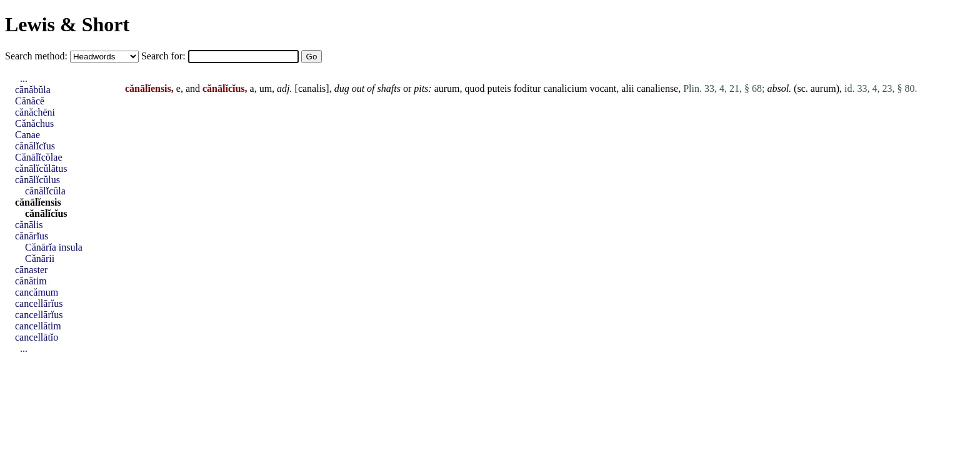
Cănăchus (34, 123)
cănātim (31, 281)
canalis (312, 88)
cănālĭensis (38, 202)
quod (475, 88)
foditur (527, 88)
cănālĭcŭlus (37, 180)
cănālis (29, 225)
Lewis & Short (67, 24)
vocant (603, 88)
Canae (27, 135)
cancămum (37, 292)
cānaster (31, 270)
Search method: (37, 56)
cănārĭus (32, 236)
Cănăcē (30, 101)
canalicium (565, 88)
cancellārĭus (39, 303)
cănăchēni (35, 112)
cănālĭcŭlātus (41, 168)
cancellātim (38, 326)
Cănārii (40, 258)
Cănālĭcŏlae (39, 157)
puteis (499, 88)
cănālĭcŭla (45, 191)
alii (627, 88)
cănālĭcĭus (35, 146)
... (24, 78)
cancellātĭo (37, 337)
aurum (447, 88)
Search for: (165, 56)
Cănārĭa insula (54, 247)
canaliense (658, 88)
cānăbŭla (33, 90)
